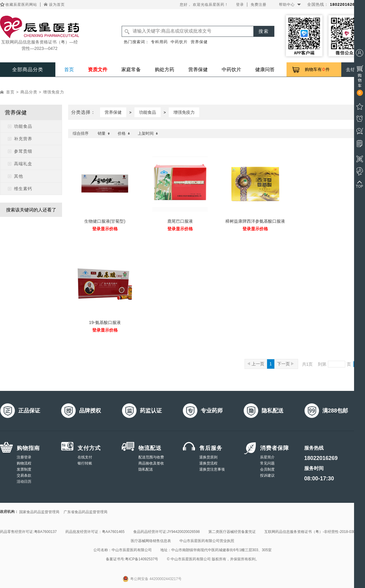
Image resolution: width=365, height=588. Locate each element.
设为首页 (57, 5)
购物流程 (24, 463)
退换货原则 (208, 457)
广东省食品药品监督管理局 (85, 512)
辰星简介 (267, 457)
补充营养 (23, 139)
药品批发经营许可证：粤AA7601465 (95, 532)
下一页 (285, 364)
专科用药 (159, 42)
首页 (69, 70)
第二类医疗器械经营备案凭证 (232, 532)
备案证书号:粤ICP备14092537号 (132, 559)
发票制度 (24, 469)
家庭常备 (131, 70)
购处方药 (165, 70)
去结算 (353, 70)
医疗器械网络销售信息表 (151, 541)
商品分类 (29, 92)
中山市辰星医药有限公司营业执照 (207, 541)
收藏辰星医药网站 (21, 5)
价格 (124, 133)
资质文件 (98, 70)
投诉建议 (267, 475)
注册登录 (24, 457)
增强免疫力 (54, 92)
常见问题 (267, 463)
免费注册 (259, 5)
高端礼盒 (23, 164)
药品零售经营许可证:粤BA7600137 (28, 532)
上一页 (256, 364)
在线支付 (85, 457)
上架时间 (148, 133)
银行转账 (85, 463)
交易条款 (24, 475)
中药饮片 (179, 42)
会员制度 (267, 469)
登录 (240, 5)
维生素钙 (23, 189)
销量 (104, 133)
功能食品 (23, 126)
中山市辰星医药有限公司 (132, 550)
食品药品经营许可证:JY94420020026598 (167, 532)
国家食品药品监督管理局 (39, 512)
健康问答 (265, 70)
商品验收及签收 (151, 463)
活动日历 (24, 482)
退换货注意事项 (212, 469)
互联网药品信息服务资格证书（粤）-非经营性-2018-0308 (311, 532)
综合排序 (81, 133)
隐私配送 (146, 469)
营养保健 (199, 42)
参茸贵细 (23, 151)
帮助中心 (287, 5)
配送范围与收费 (151, 457)
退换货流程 (208, 463)
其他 (19, 176)
